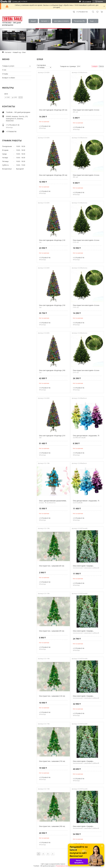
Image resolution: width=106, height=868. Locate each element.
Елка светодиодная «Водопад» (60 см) (53, 110)
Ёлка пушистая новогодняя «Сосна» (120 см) (86, 241)
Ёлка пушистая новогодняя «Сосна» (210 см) (86, 371)
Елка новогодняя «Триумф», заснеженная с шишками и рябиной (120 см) (86, 633)
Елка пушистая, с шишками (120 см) (52, 696)
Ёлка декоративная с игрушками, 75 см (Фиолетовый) (86, 437)
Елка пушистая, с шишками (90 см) (52, 631)
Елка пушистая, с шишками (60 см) (52, 566)
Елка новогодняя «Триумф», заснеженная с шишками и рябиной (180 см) (86, 763)
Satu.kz (63, 864)
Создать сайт (16, 2)
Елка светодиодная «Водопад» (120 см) (52, 241)
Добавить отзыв (97, 12)
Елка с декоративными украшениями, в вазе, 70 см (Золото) (53, 502)
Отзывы (5, 74)
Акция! (33, 21)
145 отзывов (86, 1)
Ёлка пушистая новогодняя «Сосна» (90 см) (86, 176)
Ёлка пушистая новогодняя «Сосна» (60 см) (86, 111)
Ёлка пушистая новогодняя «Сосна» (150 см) (86, 306)
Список (101, 66)
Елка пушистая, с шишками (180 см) (52, 826)
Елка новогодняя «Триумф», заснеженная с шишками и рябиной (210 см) (86, 828)
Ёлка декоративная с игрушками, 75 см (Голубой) (86, 502)
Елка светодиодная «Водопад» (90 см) (53, 175)
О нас (4, 70)
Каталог (44, 21)
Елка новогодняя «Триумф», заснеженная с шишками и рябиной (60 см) (86, 568)
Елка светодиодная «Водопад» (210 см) (52, 437)
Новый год (17, 52)
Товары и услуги (8, 66)
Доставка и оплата (61, 21)
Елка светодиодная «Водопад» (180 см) (52, 371)
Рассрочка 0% (79, 21)
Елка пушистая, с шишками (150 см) (52, 761)
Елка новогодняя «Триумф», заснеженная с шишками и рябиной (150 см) (86, 698)
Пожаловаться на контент (64, 866)
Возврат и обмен (9, 78)
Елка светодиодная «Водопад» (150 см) (52, 306)
